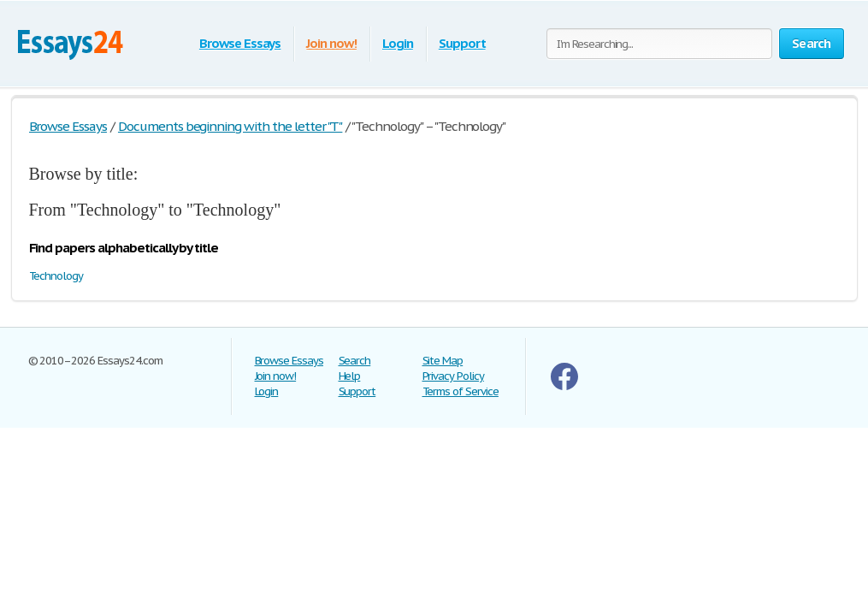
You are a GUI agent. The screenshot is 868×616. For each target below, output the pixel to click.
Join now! (331, 43)
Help (350, 376)
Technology (56, 276)
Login (398, 43)
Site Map (443, 361)
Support (462, 43)
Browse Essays (240, 43)
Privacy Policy (453, 376)
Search (355, 361)
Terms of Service (461, 391)
